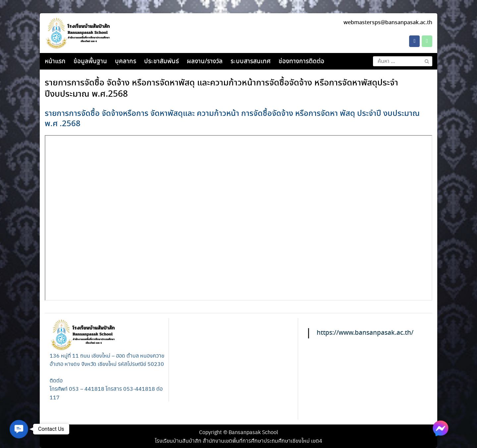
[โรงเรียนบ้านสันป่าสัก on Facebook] (414, 41)
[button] (19, 429)
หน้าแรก (55, 62)
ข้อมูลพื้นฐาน (90, 62)
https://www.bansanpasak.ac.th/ (365, 333)
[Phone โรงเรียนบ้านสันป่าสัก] (427, 41)
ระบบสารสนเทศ (251, 62)
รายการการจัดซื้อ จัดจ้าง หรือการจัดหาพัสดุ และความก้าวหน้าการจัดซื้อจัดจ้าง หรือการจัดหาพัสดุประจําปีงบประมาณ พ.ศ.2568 (221, 89)
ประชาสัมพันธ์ (161, 62)
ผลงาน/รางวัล (205, 62)
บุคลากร (126, 62)
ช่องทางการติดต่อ (301, 62)
